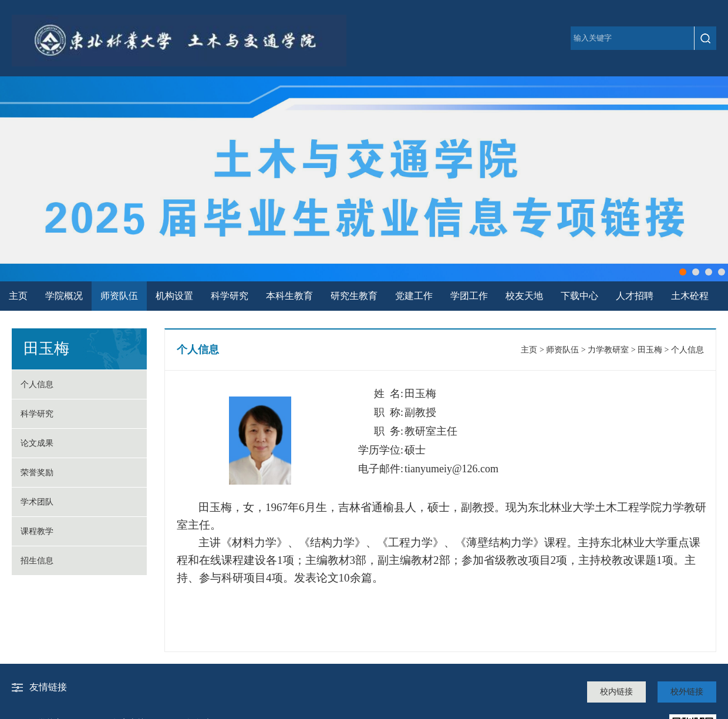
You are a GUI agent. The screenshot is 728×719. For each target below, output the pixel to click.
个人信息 (37, 384)
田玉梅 (650, 350)
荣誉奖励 (37, 473)
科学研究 (230, 296)
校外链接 (687, 692)
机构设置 (174, 296)
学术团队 (37, 502)
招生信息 (37, 561)
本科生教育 (289, 296)
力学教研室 (608, 350)
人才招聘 (635, 296)
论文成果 (37, 443)
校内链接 (616, 692)
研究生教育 (354, 296)
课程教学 (37, 531)
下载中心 (579, 296)
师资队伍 (119, 296)
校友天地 (524, 296)
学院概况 (64, 296)
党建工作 (414, 296)
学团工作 (469, 296)
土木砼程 (690, 296)
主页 (18, 296)
